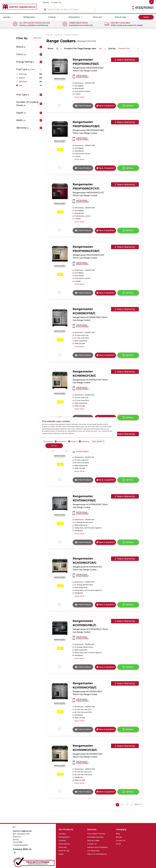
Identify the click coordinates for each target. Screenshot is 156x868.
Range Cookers (72, 35)
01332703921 (82, 77)
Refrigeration (30, 17)
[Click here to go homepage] (20, 5)
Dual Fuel (23, 74)
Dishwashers (75, 17)
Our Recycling (93, 851)
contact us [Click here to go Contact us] (56, 2)
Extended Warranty (95, 837)
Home (49, 35)
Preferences (62, 441)
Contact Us (92, 844)
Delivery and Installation (98, 847)
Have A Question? (105, 106)
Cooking (53, 17)
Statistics (74, 441)
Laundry (8, 17)
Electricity (23, 82)
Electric (22, 78)
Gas (21, 85)
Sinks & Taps (122, 17)
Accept (54, 446)
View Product (84, 106)
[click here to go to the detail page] (60, 67)
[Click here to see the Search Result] (45, 9)
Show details (97, 441)
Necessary (49, 441)
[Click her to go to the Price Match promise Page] (34, 862)
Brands (119, 837)
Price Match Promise (96, 834)
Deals (146, 17)
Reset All (37, 38)
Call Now (128, 106)
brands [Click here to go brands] (46, 2)
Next (138, 804)
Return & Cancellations (97, 854)
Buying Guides (93, 840)
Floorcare (99, 17)
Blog (118, 834)
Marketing (85, 441)
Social (118, 844)
